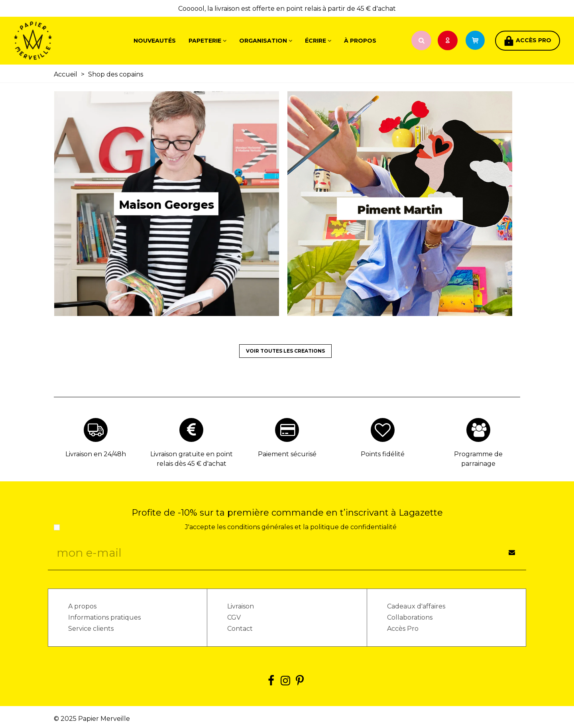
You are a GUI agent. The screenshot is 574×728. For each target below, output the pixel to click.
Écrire (316, 41)
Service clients (91, 629)
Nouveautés (155, 41)
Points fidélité (383, 454)
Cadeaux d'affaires (416, 606)
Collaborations (410, 617)
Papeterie (205, 41)
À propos (360, 41)
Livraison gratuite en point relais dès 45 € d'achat (192, 459)
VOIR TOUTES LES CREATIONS (285, 351)
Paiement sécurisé (287, 454)
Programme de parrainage (478, 459)
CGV (234, 617)
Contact (240, 629)
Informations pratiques (104, 617)
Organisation (263, 41)
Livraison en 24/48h (96, 454)
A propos (82, 606)
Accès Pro (403, 629)
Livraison (241, 606)
